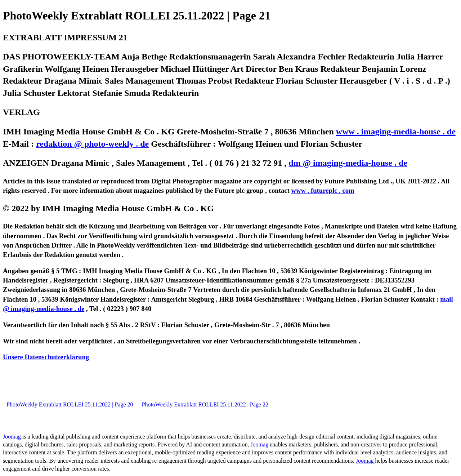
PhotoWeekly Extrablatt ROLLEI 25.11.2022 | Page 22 (205, 404)
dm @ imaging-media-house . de (348, 163)
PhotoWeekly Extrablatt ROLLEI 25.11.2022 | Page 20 (70, 404)
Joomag (13, 437)
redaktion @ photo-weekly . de (92, 144)
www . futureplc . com (323, 190)
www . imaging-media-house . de (396, 132)
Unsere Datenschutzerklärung (46, 357)
